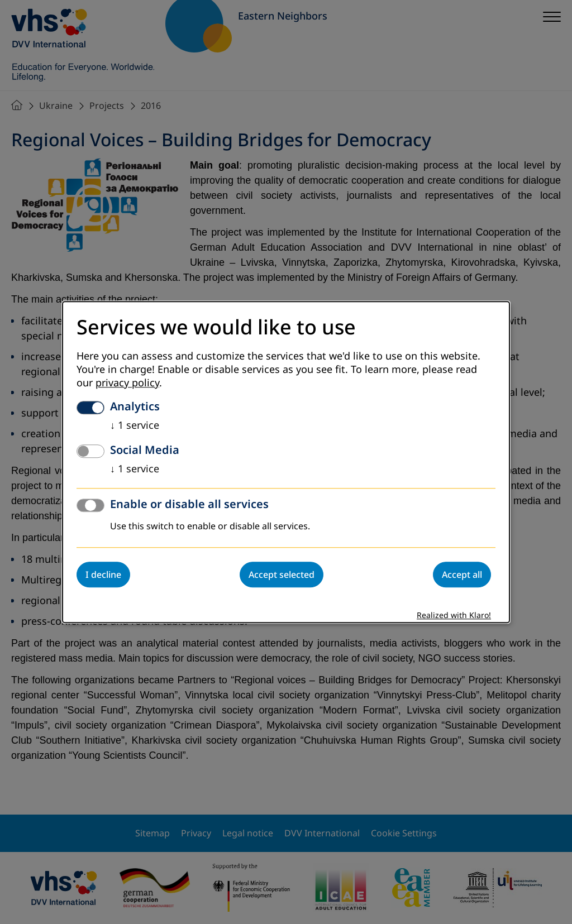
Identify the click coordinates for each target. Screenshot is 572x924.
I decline (103, 574)
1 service (135, 425)
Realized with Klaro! (454, 616)
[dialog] (286, 462)
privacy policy (127, 383)
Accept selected (282, 574)
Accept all (462, 574)
